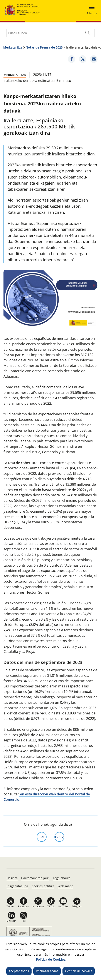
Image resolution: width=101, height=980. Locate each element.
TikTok (51, 906)
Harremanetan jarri (35, 878)
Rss (24, 921)
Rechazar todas (47, 971)
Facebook (24, 906)
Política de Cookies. (51, 959)
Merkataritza (13, 47)
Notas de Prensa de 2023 (44, 47)
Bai (43, 837)
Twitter (11, 906)
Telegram (77, 906)
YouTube (63, 906)
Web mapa (66, 886)
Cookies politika (43, 886)
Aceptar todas (19, 971)
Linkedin (11, 921)
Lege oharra (62, 878)
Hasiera (12, 878)
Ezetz (60, 837)
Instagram (38, 906)
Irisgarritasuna (17, 886)
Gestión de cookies (79, 971)
